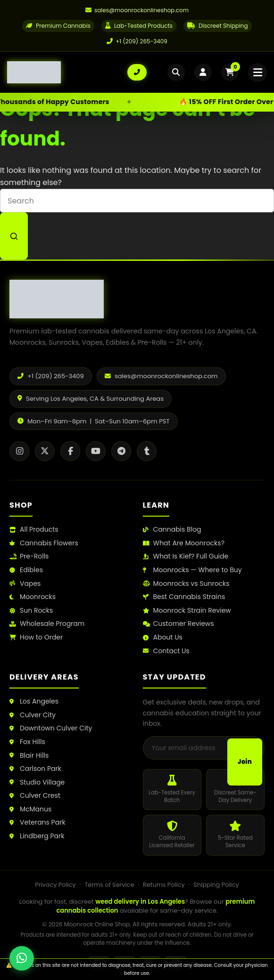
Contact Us (166, 651)
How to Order (36, 637)
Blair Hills (29, 756)
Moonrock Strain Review (187, 611)
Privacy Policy (55, 885)
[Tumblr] (147, 451)
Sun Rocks (31, 611)
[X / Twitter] (45, 451)
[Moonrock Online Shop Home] (67, 73)
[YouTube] (96, 451)
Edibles (26, 570)
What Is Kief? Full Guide (186, 556)
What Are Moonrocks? (184, 543)
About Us (163, 637)
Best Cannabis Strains (184, 597)
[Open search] (171, 73)
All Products (34, 530)
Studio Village (37, 782)
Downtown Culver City (51, 728)
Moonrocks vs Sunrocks (186, 584)
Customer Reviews (179, 624)
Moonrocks (33, 597)
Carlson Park (35, 769)
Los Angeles (34, 701)
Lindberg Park (37, 836)
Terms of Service (109, 885)
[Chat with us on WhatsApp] (22, 958)
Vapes (25, 584)
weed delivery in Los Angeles (140, 902)
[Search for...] (137, 201)
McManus (30, 809)
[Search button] (14, 236)
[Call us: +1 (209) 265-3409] (137, 73)
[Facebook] (70, 451)
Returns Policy (164, 885)
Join (245, 762)
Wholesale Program (47, 624)
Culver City (33, 715)
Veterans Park (37, 822)
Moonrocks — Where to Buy (192, 570)
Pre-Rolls (29, 556)
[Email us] (137, 10)
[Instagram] (19, 451)
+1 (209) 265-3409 (137, 41)
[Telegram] (121, 451)
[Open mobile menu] (257, 73)
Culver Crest (35, 796)
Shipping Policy (216, 885)
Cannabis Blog (172, 530)
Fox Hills (27, 742)
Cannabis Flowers (44, 543)
